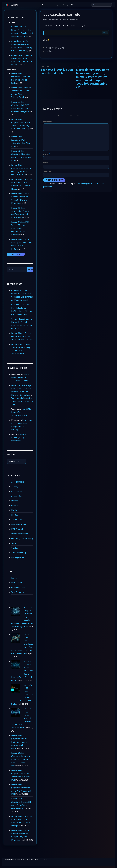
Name (47, 154)
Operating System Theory (22, 538)
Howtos (15, 515)
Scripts (14, 543)
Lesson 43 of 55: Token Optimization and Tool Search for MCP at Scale (21, 336)
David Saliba (73, 20)
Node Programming (55, 48)
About (73, 5)
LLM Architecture (19, 524)
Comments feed (18, 587)
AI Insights (56, 5)
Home (36, 5)
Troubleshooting (18, 553)
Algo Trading (17, 491)
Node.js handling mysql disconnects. (19, 438)
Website (47, 171)
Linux (66, 5)
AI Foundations (18, 482)
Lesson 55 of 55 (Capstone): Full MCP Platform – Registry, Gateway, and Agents (20, 742)
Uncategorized (18, 557)
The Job (15, 548)
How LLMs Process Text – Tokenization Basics (20, 377)
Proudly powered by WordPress (17, 859)
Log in (14, 578)
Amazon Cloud (17, 496)
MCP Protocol (17, 529)
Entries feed (16, 583)
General (15, 505)
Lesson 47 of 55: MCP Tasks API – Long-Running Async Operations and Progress (20, 228)
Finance (15, 501)
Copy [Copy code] (105, 33)
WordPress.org (18, 592)
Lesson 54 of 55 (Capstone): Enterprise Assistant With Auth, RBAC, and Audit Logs (21, 759)
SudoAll (15, 5)
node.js (49, 51)
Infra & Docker (18, 520)
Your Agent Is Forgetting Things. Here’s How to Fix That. (22, 401)
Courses (45, 5)
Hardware (16, 510)
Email (47, 163)
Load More (16, 254)
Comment (48, 122)
